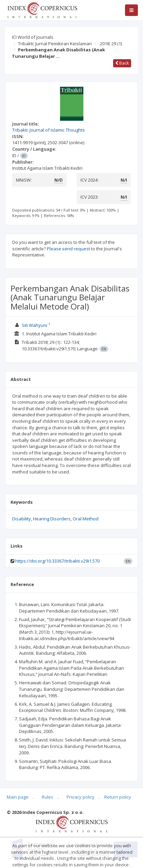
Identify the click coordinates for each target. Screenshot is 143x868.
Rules (48, 797)
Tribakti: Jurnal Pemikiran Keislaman (55, 44)
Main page (18, 797)
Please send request (68, 249)
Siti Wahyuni (34, 325)
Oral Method (86, 519)
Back (122, 63)
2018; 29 (111, 44)
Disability (22, 519)
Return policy (118, 797)
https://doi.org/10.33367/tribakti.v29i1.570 (57, 561)
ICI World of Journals (33, 37)
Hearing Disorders (52, 519)
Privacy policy (81, 797)
